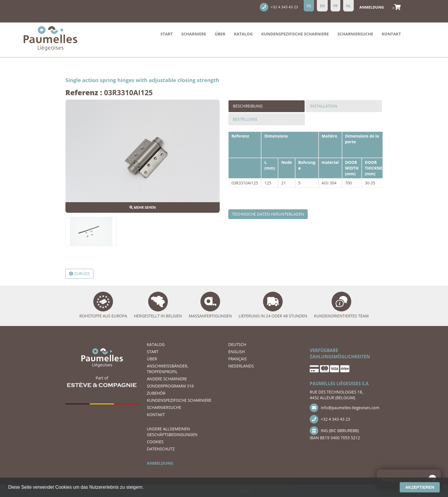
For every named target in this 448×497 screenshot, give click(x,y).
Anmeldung (372, 7)
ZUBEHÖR (156, 393)
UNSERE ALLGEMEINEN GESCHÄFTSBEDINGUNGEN (172, 432)
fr (336, 6)
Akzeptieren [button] (420, 487)
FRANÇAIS (238, 359)
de (309, 6)
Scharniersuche (355, 34)
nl (348, 6)
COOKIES (155, 442)
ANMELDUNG (160, 463)
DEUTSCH (237, 344)
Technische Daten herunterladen (268, 214)
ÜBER (220, 34)
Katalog (243, 34)
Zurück (79, 274)
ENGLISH (237, 352)
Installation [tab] (324, 106)
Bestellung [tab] (245, 119)
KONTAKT (391, 34)
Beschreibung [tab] (248, 106)
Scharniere (194, 34)
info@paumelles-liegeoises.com (345, 408)
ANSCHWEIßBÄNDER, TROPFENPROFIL (168, 369)
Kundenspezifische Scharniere (295, 34)
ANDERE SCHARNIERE (167, 379)
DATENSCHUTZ (161, 449)
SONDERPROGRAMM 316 (170, 386)
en (322, 6)
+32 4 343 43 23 (279, 7)
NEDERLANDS (241, 366)
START (167, 34)
